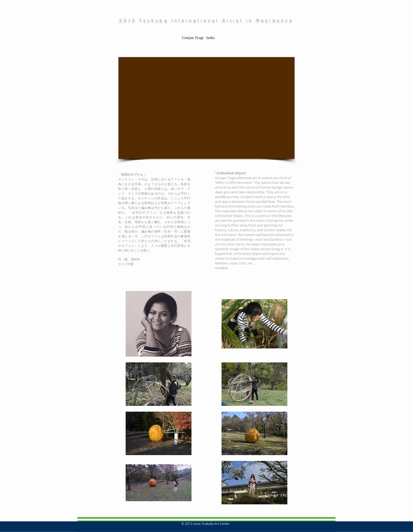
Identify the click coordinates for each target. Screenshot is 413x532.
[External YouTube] (206, 108)
